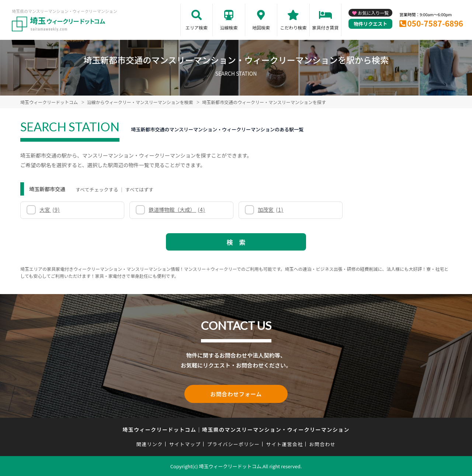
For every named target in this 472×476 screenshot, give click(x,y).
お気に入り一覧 (373, 13)
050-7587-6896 (435, 23)
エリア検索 (197, 27)
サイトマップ (185, 444)
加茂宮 (270, 210)
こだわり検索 (293, 27)
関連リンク (150, 444)
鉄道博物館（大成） (177, 210)
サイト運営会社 (284, 444)
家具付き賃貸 (325, 27)
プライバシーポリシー (233, 444)
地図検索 (261, 27)
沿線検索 (229, 27)
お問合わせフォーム (236, 394)
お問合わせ (323, 444)
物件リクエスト (370, 24)
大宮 (50, 210)
